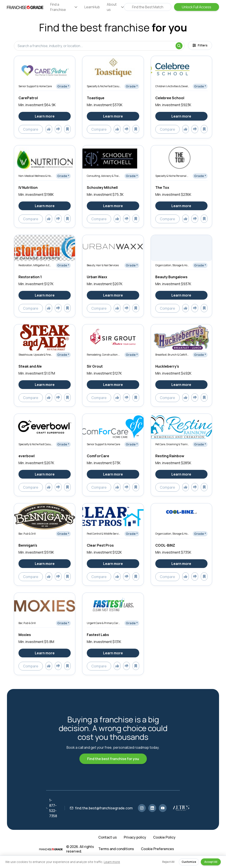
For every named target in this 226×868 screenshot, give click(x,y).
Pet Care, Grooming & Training (172, 444)
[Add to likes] (49, 129)
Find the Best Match (148, 7)
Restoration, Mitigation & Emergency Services (35, 265)
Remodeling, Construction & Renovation (104, 355)
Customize (189, 862)
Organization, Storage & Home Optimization (172, 265)
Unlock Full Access (197, 7)
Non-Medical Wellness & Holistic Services (35, 176)
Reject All (168, 862)
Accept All (211, 862)
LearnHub (92, 7)
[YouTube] (163, 808)
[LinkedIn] (152, 808)
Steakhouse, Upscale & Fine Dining (35, 355)
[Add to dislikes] (58, 129)
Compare (31, 129)
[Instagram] (142, 808)
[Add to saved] (68, 129)
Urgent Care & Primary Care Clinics (104, 623)
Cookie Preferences (157, 849)
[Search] (179, 46)
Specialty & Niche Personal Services (172, 176)
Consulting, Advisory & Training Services (104, 176)
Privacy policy (135, 837)
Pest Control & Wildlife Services (104, 534)
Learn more (112, 862)
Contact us (108, 837)
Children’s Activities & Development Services (172, 86)
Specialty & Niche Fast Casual (104, 86)
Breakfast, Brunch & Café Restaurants (172, 355)
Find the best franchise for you (113, 759)
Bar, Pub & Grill (27, 534)
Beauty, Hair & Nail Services (103, 265)
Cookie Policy (164, 837)
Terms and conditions (116, 849)
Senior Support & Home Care (35, 86)
